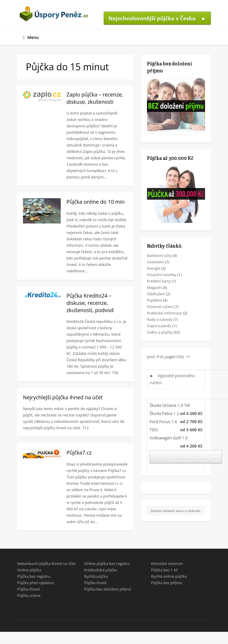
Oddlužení (156, 294)
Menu (31, 37)
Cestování (156, 262)
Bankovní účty (159, 255)
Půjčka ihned (28, 589)
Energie (154, 268)
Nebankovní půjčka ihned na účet (46, 563)
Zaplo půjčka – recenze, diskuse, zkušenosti (95, 98)
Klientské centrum (167, 563)
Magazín (154, 287)
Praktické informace (164, 313)
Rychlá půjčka (96, 576)
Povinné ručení (160, 307)
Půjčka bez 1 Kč (164, 570)
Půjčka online (29, 595)
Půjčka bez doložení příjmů (107, 589)
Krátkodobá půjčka (100, 570)
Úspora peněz (159, 326)
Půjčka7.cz (79, 452)
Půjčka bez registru (34, 576)
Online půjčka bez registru (107, 563)
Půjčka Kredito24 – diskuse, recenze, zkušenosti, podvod (90, 303)
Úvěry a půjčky (160, 332)
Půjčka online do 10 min (96, 202)
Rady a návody (160, 319)
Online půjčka (29, 570)
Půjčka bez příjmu (167, 583)
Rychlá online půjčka (169, 576)
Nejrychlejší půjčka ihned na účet (63, 397)
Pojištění (155, 300)
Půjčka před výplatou (36, 583)
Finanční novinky (162, 275)
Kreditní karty (159, 281)
